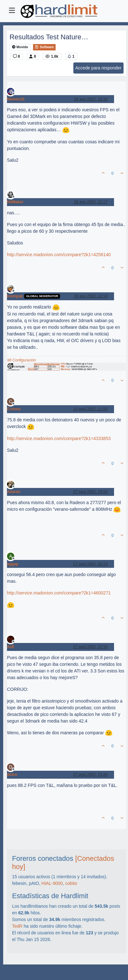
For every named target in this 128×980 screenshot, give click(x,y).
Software (44, 47)
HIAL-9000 (52, 883)
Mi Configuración (22, 360)
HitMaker (15, 202)
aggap (13, 564)
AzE (11, 647)
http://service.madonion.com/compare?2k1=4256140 (59, 255)
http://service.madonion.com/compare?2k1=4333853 (59, 438)
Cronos (14, 409)
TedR (17, 926)
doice (12, 775)
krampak (15, 296)
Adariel (14, 492)
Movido (20, 47)
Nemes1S (16, 99)
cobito (71, 883)
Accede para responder (98, 68)
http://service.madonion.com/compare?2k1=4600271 (59, 593)
